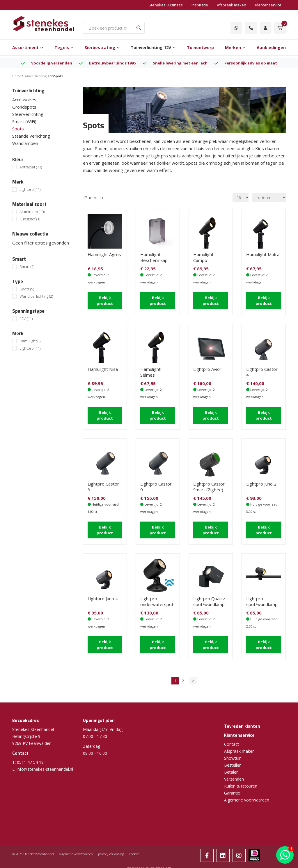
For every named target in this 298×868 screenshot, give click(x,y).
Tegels (62, 47)
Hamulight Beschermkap (154, 257)
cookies (134, 852)
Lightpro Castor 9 (156, 486)
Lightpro (30, 189)
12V (26, 319)
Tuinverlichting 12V (151, 47)
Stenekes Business (166, 5)
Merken (233, 47)
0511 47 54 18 (30, 760)
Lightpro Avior (207, 369)
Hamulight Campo (203, 257)
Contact (232, 742)
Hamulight (30, 341)
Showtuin (233, 756)
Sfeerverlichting (28, 114)
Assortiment (25, 47)
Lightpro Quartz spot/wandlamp (209, 600)
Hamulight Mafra (263, 254)
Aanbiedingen (271, 47)
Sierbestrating (100, 47)
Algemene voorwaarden (247, 798)
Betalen (231, 770)
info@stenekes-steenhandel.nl (45, 767)
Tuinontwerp (200, 47)
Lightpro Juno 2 (261, 483)
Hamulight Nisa (103, 369)
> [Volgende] (193, 678)
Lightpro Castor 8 (103, 486)
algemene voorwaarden (76, 852)
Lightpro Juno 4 (103, 597)
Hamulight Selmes (150, 371)
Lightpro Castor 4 (262, 371)
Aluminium (32, 212)
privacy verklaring (111, 852)
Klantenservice (268, 5)
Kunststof (30, 219)
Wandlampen (25, 143)
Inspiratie (200, 5)
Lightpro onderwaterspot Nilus (157, 603)
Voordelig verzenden (52, 63)
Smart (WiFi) (24, 121)
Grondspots (24, 107)
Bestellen (233, 763)
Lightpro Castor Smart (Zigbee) (209, 486)
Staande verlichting (31, 136)
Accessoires (24, 100)
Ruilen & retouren (241, 784)
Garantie (232, 791)
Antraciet (31, 167)
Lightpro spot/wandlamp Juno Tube (262, 603)
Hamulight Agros (104, 254)
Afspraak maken (232, 5)
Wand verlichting (36, 296)
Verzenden (234, 777)
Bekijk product (105, 300)
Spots (18, 129)
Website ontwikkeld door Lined (149, 866)
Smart (27, 267)
